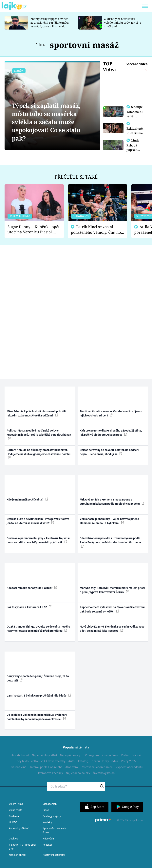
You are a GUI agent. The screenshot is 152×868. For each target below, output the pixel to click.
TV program (91, 755)
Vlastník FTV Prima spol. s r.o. (23, 847)
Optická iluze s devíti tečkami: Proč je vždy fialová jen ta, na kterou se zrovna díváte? (38, 521)
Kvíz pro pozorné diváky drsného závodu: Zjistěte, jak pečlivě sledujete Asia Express (111, 433)
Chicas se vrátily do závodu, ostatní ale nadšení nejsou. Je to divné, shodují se (109, 452)
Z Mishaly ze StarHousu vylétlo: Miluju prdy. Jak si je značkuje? (123, 22)
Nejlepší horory (70, 755)
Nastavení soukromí (54, 855)
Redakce (47, 845)
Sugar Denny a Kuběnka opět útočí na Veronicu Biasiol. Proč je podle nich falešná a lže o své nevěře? (34, 229)
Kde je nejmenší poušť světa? (27, 499)
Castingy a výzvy (52, 816)
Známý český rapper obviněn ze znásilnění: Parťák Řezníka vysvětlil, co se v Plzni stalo (50, 22)
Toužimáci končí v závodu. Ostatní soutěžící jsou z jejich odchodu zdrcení (111, 413)
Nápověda (48, 839)
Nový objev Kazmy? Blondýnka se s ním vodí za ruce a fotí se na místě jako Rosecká (112, 629)
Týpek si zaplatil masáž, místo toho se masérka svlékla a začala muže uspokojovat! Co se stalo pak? (46, 122)
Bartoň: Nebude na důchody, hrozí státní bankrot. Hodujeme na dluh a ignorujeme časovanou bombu (39, 454)
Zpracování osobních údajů (54, 830)
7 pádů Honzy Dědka (104, 761)
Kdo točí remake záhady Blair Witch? (32, 588)
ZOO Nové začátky (53, 761)
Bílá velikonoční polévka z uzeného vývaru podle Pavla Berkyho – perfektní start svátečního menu (110, 542)
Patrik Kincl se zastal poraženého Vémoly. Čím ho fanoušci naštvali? (96, 230)
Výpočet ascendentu (129, 767)
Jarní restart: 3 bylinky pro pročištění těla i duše (39, 695)
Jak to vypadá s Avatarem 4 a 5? (29, 607)
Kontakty (47, 822)
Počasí (136, 755)
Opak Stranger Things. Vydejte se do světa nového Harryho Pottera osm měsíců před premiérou (38, 629)
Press (46, 810)
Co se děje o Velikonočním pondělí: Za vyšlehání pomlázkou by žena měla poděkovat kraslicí (37, 717)
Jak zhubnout (20, 755)
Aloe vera (72, 767)
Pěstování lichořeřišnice (97, 767)
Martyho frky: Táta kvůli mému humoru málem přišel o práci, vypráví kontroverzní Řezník (112, 590)
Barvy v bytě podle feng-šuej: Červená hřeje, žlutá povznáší (38, 678)
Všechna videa (137, 64)
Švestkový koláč (104, 773)
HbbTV (13, 822)
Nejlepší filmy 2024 (44, 755)
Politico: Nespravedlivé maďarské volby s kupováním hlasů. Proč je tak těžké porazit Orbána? (39, 434)
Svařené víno (18, 767)
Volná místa (16, 810)
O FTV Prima (16, 804)
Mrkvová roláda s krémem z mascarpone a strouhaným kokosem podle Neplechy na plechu (112, 502)
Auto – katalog (78, 761)
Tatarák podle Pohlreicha (46, 767)
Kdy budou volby (27, 761)
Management (50, 804)
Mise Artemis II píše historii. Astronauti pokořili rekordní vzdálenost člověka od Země (36, 413)
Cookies (13, 839)
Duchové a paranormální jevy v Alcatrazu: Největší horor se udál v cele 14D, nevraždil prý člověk (38, 540)
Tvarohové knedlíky (50, 773)
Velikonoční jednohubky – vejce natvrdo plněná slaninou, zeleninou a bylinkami (109, 521)
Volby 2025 (128, 761)
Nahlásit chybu (17, 855)
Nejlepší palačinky (78, 773)
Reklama (14, 816)
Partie (125, 755)
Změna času (110, 755)
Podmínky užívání (19, 828)
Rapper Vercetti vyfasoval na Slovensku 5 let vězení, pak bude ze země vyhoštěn (113, 609)
